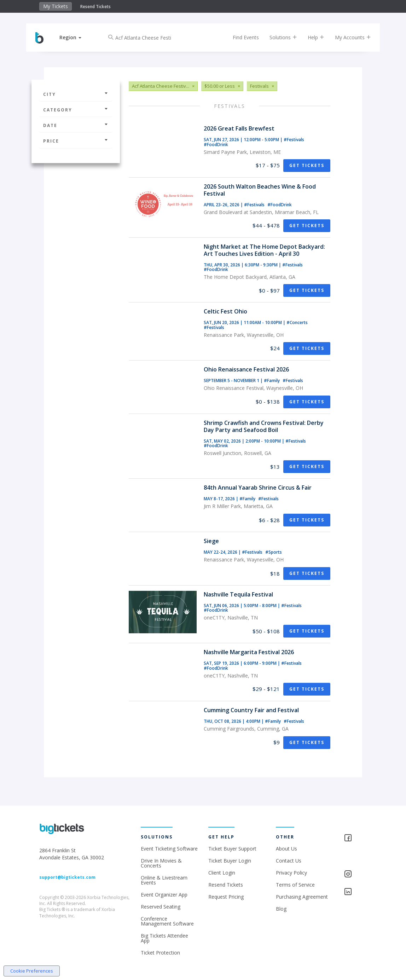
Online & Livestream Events (164, 880)
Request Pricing (226, 897)
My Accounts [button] (348, 37)
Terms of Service (295, 885)
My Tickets (56, 6)
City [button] (76, 94)
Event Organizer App (164, 895)
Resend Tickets (95, 7)
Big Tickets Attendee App (164, 938)
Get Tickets (307, 165)
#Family (272, 381)
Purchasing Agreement (302, 897)
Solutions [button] (278, 37)
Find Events (241, 37)
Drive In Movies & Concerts (161, 863)
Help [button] (311, 37)
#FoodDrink (216, 145)
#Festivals (294, 140)
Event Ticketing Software (169, 849)
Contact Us (289, 861)
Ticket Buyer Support (232, 849)
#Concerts (297, 322)
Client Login (222, 873)
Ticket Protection (160, 953)
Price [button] (76, 141)
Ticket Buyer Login (230, 861)
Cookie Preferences (32, 971)
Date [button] (76, 125)
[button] (75, 37)
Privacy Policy (291, 873)
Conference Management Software (167, 921)
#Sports (274, 552)
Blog (281, 909)
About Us (286, 849)
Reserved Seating (161, 907)
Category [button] (76, 110)
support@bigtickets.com (67, 877)
